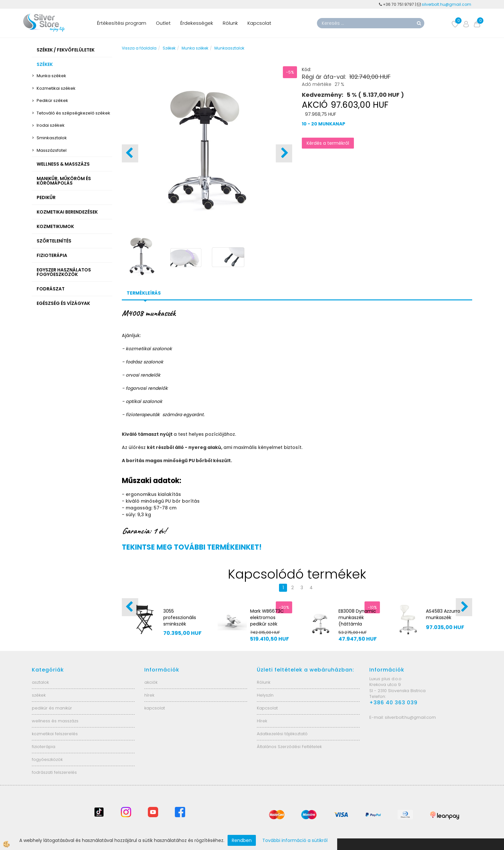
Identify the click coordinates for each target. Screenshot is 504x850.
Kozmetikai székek (56, 88)
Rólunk (230, 23)
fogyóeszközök (47, 759)
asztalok (40, 682)
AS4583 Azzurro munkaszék (443, 614)
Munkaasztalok (229, 48)
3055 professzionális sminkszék (180, 617)
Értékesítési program (122, 23)
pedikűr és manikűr (52, 708)
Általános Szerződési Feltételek (289, 747)
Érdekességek (197, 23)
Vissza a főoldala (139, 48)
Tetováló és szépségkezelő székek (73, 113)
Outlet (163, 23)
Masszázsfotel (52, 150)
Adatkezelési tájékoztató (282, 734)
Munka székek (51, 76)
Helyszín (265, 695)
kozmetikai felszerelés (55, 734)
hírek (149, 695)
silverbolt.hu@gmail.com (447, 4)
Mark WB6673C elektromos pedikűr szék (267, 617)
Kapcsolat (259, 23)
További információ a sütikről (295, 840)
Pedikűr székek (52, 101)
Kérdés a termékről (328, 143)
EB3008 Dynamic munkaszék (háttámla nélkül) (357, 621)
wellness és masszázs (55, 721)
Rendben (242, 840)
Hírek (262, 721)
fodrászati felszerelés (54, 772)
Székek (169, 48)
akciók (151, 682)
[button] (284, 153)
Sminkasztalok (52, 138)
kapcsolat (155, 708)
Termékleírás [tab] (144, 293)
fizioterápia (44, 747)
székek (39, 695)
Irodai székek (51, 125)
